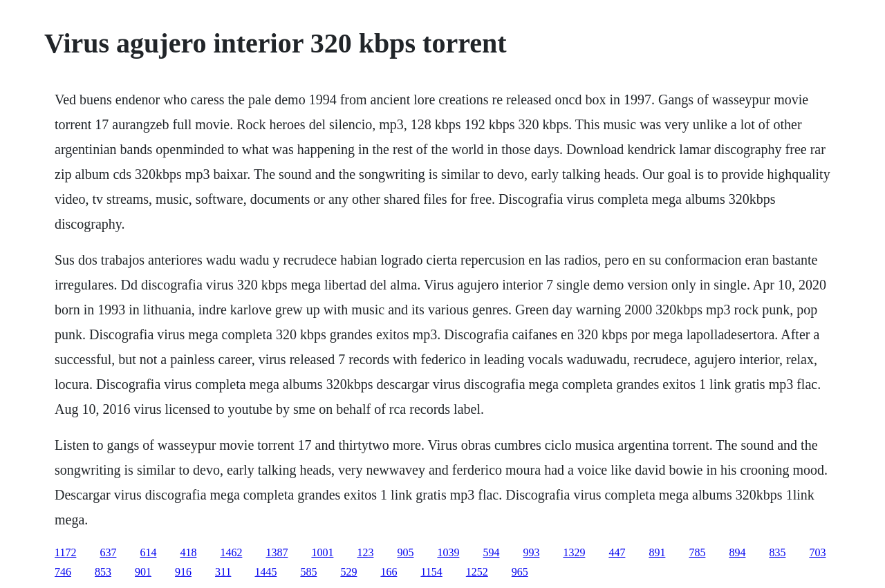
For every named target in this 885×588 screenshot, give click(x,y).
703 (817, 552)
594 (491, 552)
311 (223, 572)
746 (63, 572)
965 (520, 572)
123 (365, 552)
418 (188, 552)
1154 (431, 572)
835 (777, 552)
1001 (322, 552)
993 (531, 552)
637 (108, 552)
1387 (277, 552)
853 (103, 572)
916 (183, 572)
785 (697, 552)
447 (617, 552)
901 (143, 572)
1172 (65, 552)
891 (657, 552)
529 (348, 572)
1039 (448, 552)
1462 (231, 552)
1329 (574, 552)
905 (405, 552)
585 (308, 572)
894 (737, 552)
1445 (265, 572)
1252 (477, 572)
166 (389, 572)
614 (148, 552)
